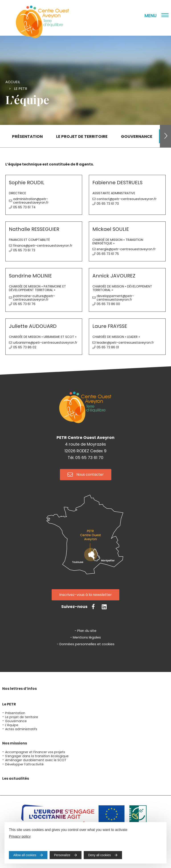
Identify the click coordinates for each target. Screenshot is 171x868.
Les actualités (16, 778)
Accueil (13, 82)
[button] (165, 136)
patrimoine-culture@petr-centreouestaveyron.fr (34, 298)
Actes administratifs (21, 729)
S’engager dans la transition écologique (37, 756)
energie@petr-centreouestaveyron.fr (126, 249)
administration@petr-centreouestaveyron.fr (31, 201)
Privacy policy (20, 836)
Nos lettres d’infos (19, 689)
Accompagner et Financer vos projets (35, 752)
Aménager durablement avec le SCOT (36, 760)
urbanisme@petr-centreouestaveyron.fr (45, 343)
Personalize (62, 855)
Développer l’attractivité (24, 764)
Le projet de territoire (22, 717)
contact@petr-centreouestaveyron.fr (127, 199)
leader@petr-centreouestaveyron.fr (125, 343)
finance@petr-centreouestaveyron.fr (43, 246)
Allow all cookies (25, 855)
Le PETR (21, 89)
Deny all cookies (100, 855)
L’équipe (12, 725)
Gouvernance (16, 721)
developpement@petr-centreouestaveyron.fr (115, 298)
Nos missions (15, 743)
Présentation (15, 713)
